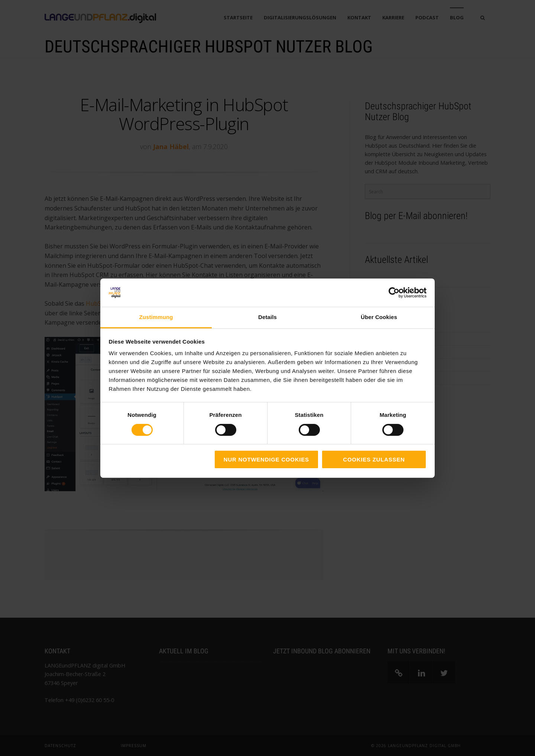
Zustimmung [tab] (156, 317)
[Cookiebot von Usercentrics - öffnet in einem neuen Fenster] (394, 293)
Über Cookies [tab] (379, 317)
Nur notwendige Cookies (266, 459)
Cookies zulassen (374, 459)
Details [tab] (267, 317)
